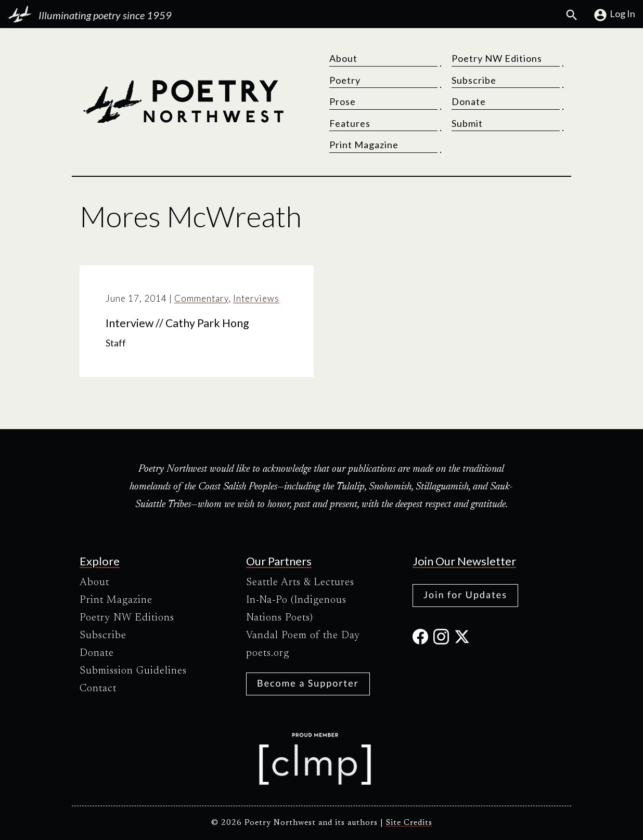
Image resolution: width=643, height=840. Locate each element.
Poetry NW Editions (497, 58)
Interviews (256, 298)
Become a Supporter (308, 683)
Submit (467, 123)
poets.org (268, 653)
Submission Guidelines (133, 671)
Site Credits (409, 823)
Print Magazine (364, 145)
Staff (116, 343)
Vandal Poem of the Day (303, 636)
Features (350, 123)
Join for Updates (465, 595)
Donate (469, 101)
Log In (614, 15)
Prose (343, 101)
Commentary (201, 298)
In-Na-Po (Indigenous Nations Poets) (296, 609)
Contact (98, 689)
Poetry (345, 80)
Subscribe (474, 80)
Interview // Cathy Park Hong (177, 323)
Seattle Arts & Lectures (300, 583)
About (343, 58)
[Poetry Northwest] (183, 101)
